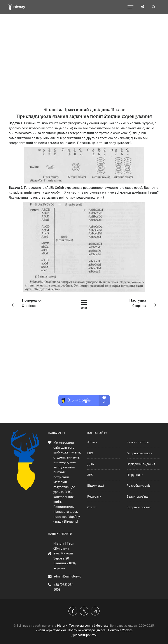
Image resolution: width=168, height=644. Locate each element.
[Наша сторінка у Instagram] (95, 611)
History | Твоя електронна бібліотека (83, 626)
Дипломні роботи (84, 635)
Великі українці (137, 496)
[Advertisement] (84, 68)
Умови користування (51, 630)
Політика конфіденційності (87, 630)
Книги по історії (138, 442)
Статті (92, 507)
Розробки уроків (139, 486)
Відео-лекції (96, 486)
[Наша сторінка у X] (84, 611)
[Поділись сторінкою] (142, 7)
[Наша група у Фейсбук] (73, 611)
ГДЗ (90, 453)
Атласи (92, 442)
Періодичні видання (141, 464)
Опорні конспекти (139, 453)
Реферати (94, 496)
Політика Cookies (120, 630)
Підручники (135, 475)
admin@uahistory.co (68, 576)
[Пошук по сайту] (154, 7)
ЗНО (90, 475)
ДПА (91, 464)
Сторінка (39, 303)
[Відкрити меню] (130, 7)
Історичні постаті (139, 507)
